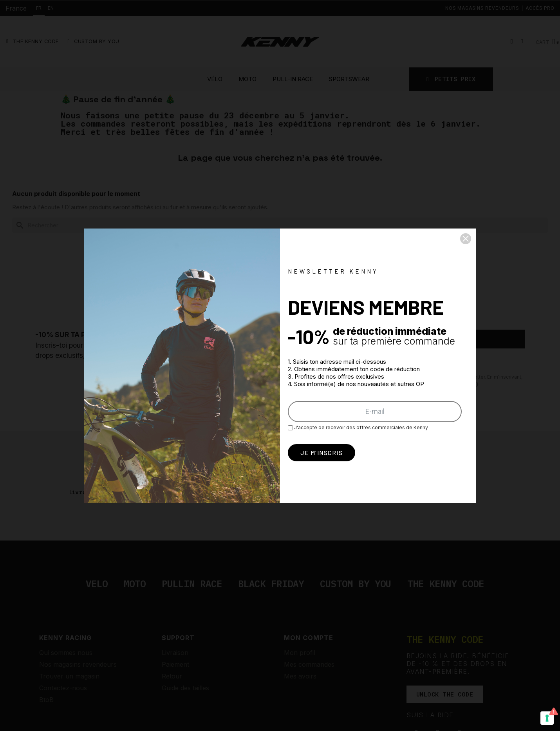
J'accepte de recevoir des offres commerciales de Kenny (358, 427)
